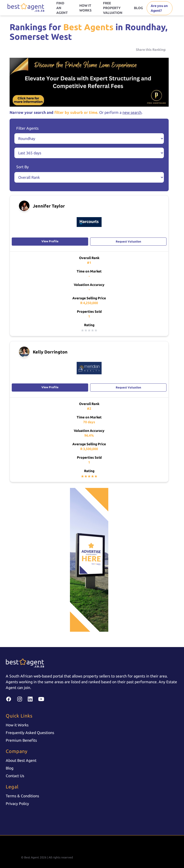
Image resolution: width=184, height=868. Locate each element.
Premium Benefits (21, 740)
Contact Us (15, 776)
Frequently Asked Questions (30, 733)
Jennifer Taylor (49, 206)
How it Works (17, 725)
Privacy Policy (17, 804)
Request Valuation (128, 241)
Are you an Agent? (159, 8)
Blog (10, 768)
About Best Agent (21, 760)
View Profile (50, 241)
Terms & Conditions (22, 796)
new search (132, 112)
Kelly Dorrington (50, 352)
